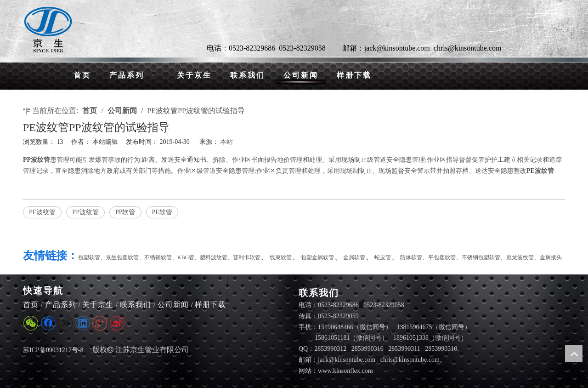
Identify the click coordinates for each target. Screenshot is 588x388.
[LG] (48, 30)
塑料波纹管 (214, 257)
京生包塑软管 (122, 257)
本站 (226, 142)
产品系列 (61, 305)
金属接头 (551, 257)
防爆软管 (411, 257)
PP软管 (125, 212)
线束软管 (281, 257)
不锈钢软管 (158, 257)
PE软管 (162, 212)
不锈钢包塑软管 (481, 257)
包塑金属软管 (317, 257)
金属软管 (354, 257)
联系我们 (136, 305)
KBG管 (186, 257)
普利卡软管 (247, 257)
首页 (31, 305)
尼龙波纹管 (520, 257)
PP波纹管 (85, 212)
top (574, 354)
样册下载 (210, 305)
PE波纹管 (42, 212)
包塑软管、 (92, 257)
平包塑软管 (442, 257)
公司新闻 (173, 305)
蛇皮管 (383, 257)
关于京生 (98, 305)
